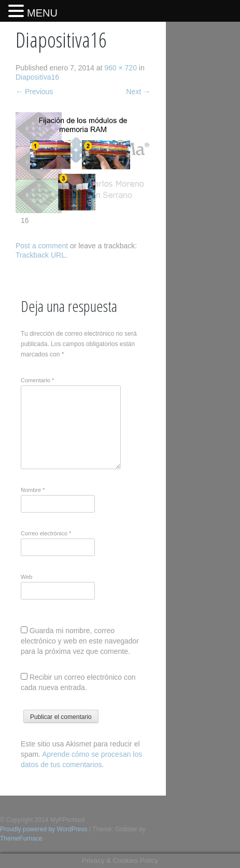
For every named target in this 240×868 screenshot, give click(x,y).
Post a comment (42, 246)
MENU (42, 13)
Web (26, 577)
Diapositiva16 (37, 77)
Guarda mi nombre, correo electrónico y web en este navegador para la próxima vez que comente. (80, 641)
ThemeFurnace (21, 839)
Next (138, 92)
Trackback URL (40, 255)
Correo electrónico (46, 533)
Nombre (33, 490)
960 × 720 (121, 68)
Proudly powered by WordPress (44, 829)
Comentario (37, 380)
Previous (34, 92)
